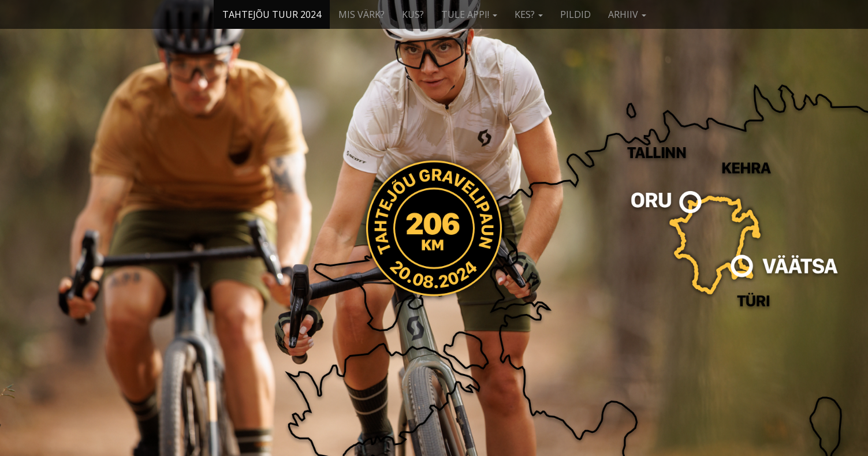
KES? (529, 14)
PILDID (575, 14)
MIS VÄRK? (362, 14)
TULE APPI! (469, 14)
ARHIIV (627, 14)
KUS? (413, 14)
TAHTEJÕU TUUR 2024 (272, 14)
